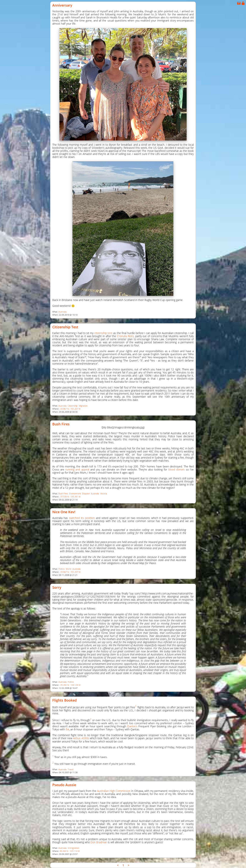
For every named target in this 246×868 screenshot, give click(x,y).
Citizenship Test (65, 327)
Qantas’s (132, 726)
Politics (61, 569)
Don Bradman (99, 842)
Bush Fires (61, 424)
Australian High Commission (114, 791)
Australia (62, 312)
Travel (70, 769)
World (69, 569)
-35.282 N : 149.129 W (70, 685)
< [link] (118, 865)
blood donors (177, 469)
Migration (83, 406)
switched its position (82, 518)
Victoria (103, 494)
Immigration (73, 848)
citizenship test (103, 333)
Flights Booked (64, 700)
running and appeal (77, 469)
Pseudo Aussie (64, 785)
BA (67, 729)
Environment (75, 494)
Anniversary (62, 5)
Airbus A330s (81, 738)
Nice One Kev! (64, 512)
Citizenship (73, 406)
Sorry (57, 587)
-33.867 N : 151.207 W (70, 409)
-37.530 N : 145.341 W (70, 497)
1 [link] (123, 865)
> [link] (129, 865)
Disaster (86, 494)
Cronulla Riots (125, 336)
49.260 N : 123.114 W (70, 851)
